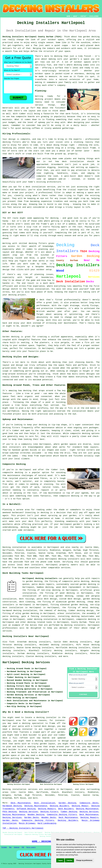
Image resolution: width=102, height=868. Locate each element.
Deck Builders (66, 809)
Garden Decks (32, 817)
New (10, 847)
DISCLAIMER (94, 16)
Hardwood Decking (12, 806)
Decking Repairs (47, 809)
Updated (17, 847)
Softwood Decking (26, 809)
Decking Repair (80, 806)
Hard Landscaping (47, 823)
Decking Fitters (49, 812)
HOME (68, 16)
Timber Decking (69, 812)
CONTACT (83, 16)
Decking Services (29, 812)
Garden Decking (67, 803)
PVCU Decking (10, 812)
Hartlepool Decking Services (26, 662)
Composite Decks (89, 803)
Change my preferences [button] (84, 860)
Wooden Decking (36, 815)
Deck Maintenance (21, 803)
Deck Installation (45, 803)
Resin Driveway (27, 823)
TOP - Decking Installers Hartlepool (23, 828)
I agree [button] (60, 860)
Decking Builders (59, 806)
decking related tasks (40, 622)
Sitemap (4, 847)
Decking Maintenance (36, 806)
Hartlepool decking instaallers (40, 578)
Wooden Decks (49, 817)
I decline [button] (69, 860)
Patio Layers (31, 847)
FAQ (23, 847)
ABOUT (75, 16)
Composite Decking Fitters (62, 815)
